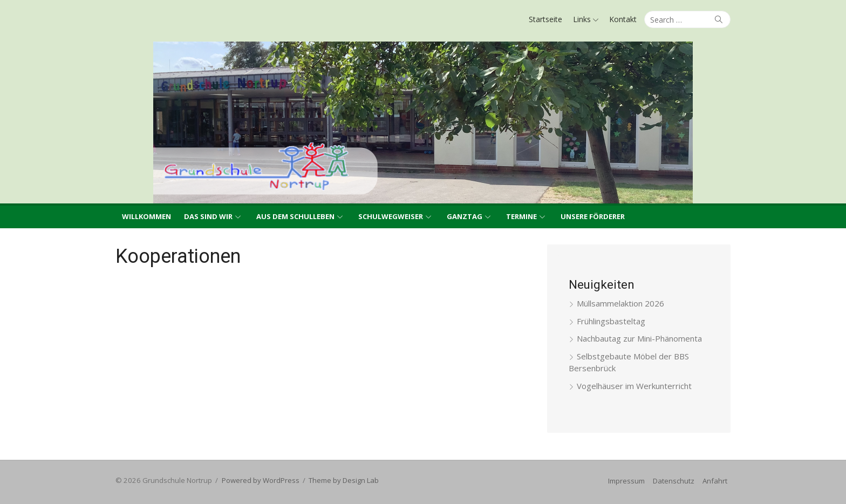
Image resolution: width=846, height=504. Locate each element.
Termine (521, 216)
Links (582, 19)
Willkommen (146, 216)
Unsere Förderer (593, 216)
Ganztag (465, 216)
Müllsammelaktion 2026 (620, 303)
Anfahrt (715, 481)
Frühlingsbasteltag (611, 321)
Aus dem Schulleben (295, 216)
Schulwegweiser (391, 216)
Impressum (626, 481)
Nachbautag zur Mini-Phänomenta (639, 338)
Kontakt (623, 19)
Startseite (545, 19)
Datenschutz (674, 481)
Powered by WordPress (261, 480)
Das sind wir (208, 216)
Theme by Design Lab (344, 480)
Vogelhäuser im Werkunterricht (634, 386)
